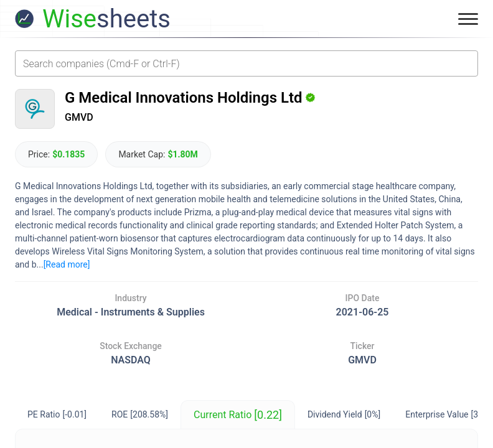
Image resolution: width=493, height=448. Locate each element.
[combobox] (247, 63)
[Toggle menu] (468, 19)
